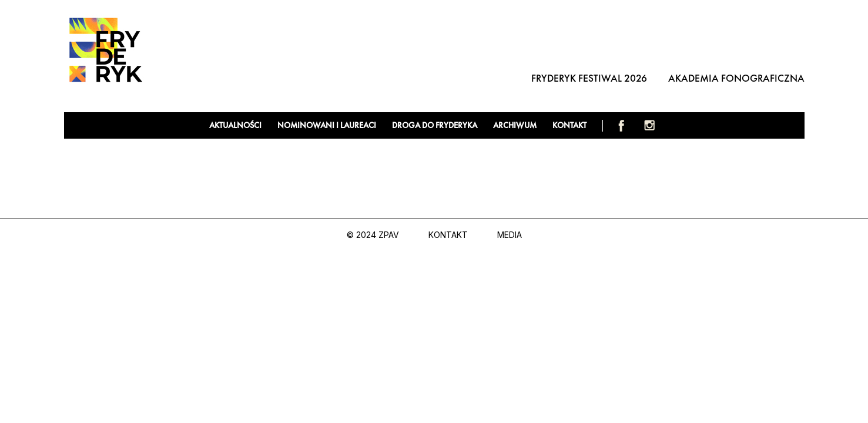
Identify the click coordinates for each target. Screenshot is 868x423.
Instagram (649, 125)
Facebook (621, 125)
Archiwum (515, 125)
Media (510, 235)
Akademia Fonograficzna (736, 78)
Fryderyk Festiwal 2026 (589, 78)
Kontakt (569, 125)
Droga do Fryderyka (435, 125)
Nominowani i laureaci (327, 125)
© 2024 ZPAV (373, 235)
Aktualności (235, 125)
